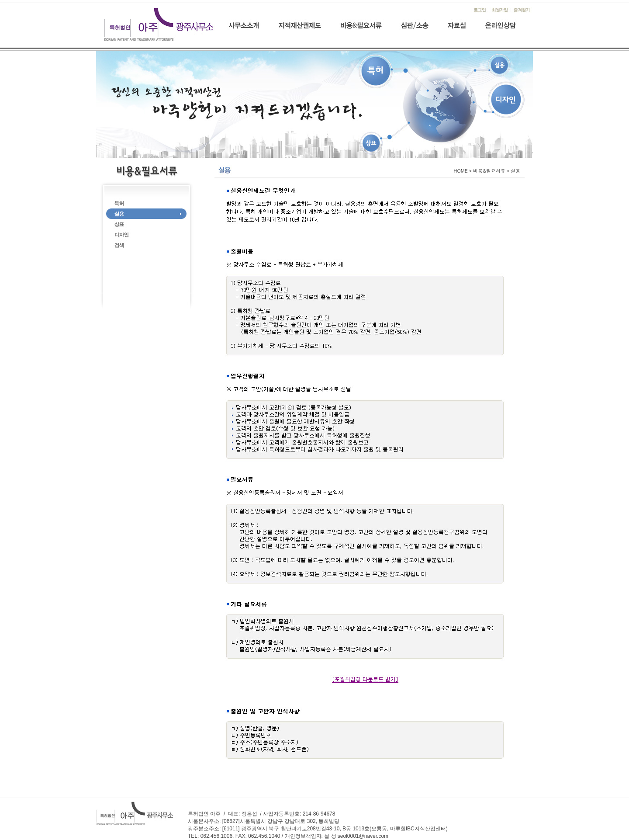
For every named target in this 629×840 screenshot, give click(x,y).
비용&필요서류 (489, 171)
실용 (515, 171)
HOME (461, 171)
